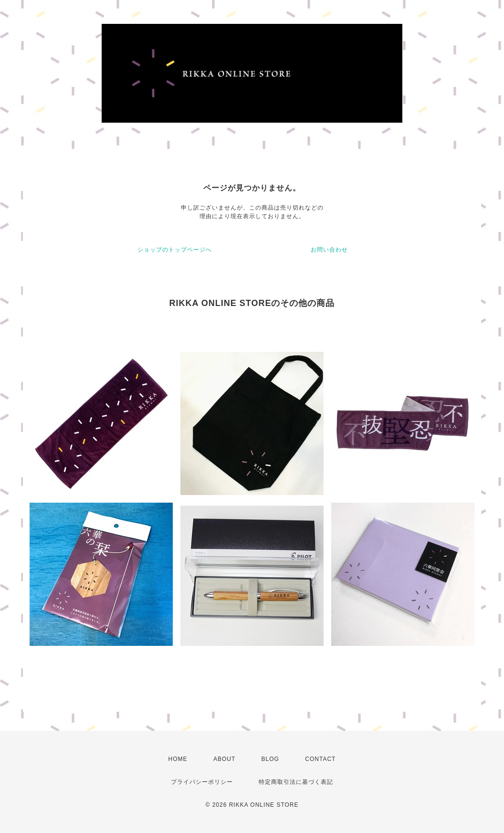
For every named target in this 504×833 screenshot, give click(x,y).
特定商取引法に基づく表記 (296, 782)
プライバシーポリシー (202, 782)
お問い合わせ (329, 250)
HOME (178, 759)
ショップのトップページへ (175, 250)
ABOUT (224, 759)
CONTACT (320, 759)
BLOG (270, 759)
